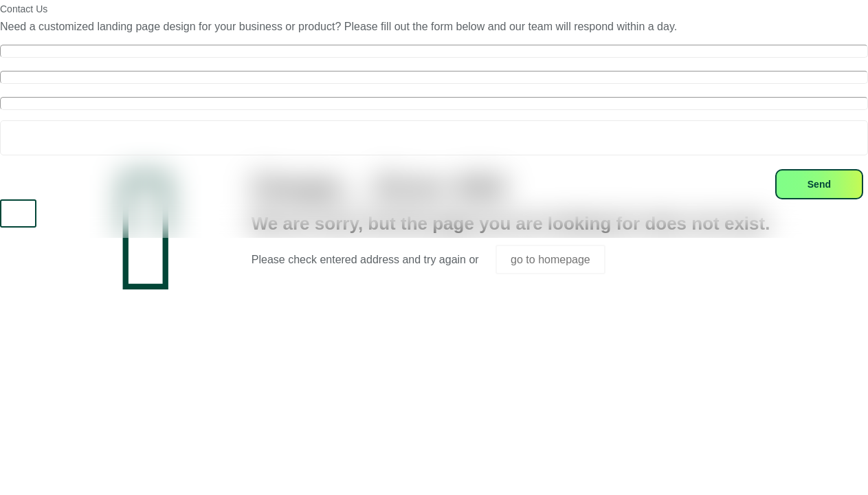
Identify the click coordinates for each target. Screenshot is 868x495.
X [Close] (18, 213)
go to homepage (550, 260)
